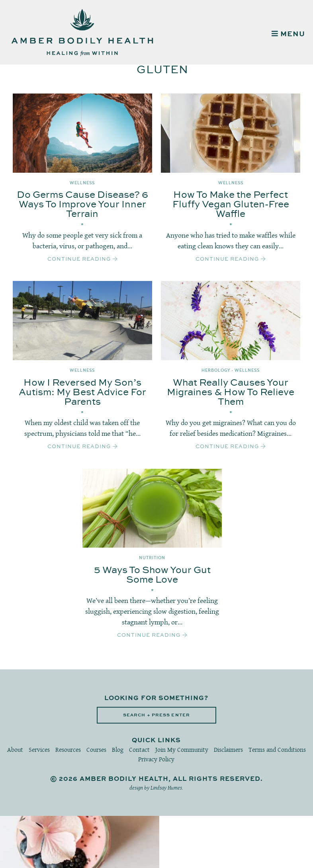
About (15, 750)
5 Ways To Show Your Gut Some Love (152, 575)
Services (39, 750)
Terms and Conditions (277, 750)
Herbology (216, 370)
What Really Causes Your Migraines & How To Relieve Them (231, 392)
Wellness (82, 183)
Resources (68, 750)
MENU (288, 34)
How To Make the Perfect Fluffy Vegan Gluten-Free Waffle (231, 205)
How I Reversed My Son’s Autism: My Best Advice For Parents (82, 392)
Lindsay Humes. (167, 788)
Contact (139, 750)
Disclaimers (228, 750)
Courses (96, 750)
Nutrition (152, 558)
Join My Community (182, 750)
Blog (118, 750)
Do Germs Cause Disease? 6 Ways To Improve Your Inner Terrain (82, 205)
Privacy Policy (156, 759)
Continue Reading (82, 259)
